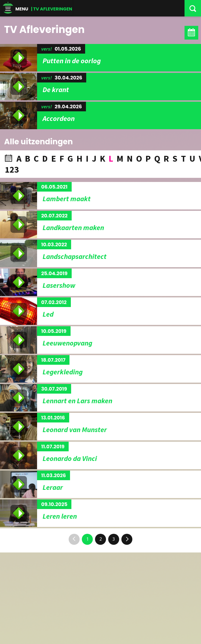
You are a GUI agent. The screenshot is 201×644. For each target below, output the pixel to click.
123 (12, 170)
